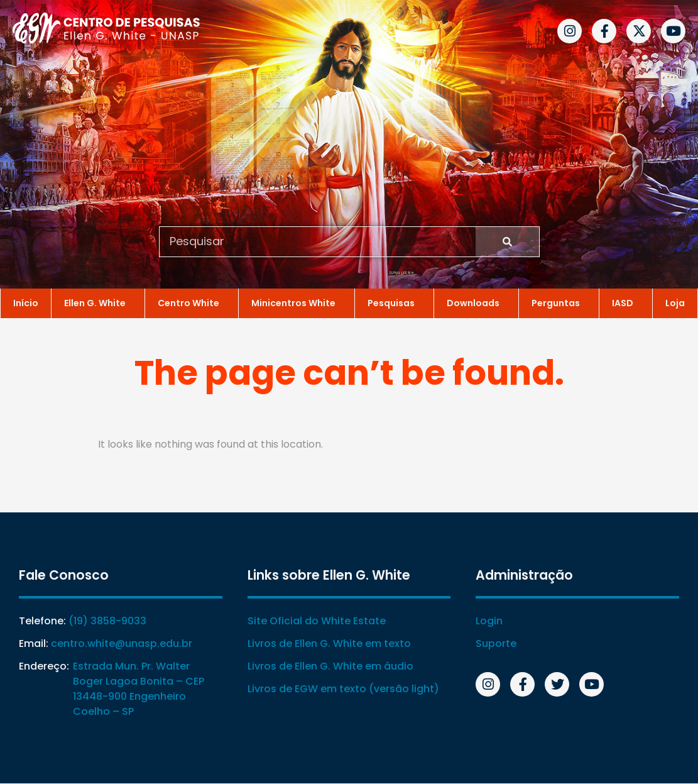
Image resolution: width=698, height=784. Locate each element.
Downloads (476, 302)
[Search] (507, 241)
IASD (626, 302)
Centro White (192, 302)
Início (26, 302)
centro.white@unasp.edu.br (122, 644)
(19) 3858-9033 (107, 621)
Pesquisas (394, 302)
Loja (675, 302)
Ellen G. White (98, 302)
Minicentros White (297, 302)
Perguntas (559, 302)
